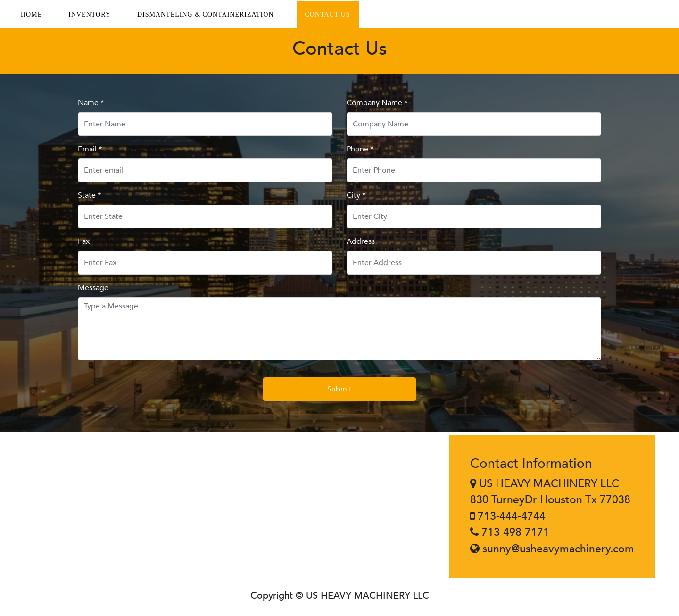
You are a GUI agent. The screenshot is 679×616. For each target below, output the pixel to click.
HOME (31, 14)
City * (356, 195)
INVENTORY (90, 14)
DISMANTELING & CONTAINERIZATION (206, 14)
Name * (91, 103)
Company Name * (377, 103)
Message (93, 288)
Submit (339, 389)
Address (361, 241)
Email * (90, 149)
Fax (84, 241)
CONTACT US (328, 14)
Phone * (360, 149)
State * (89, 195)
